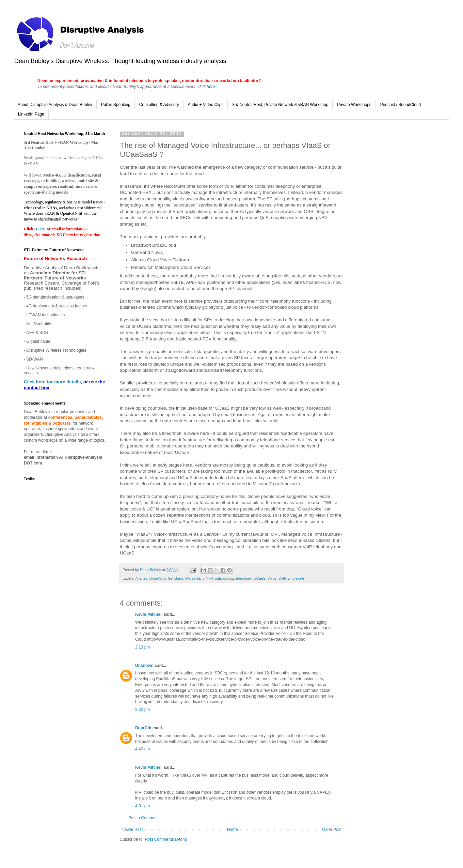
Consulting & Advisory (159, 105)
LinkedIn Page (31, 114)
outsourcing (224, 578)
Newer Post (132, 829)
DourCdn (144, 728)
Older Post (332, 829)
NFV (209, 578)
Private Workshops (354, 105)
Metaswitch (194, 578)
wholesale (296, 578)
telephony (244, 578)
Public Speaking (116, 105)
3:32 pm (142, 710)
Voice (272, 578)
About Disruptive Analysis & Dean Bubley (55, 105)
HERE (40, 229)
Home (233, 829)
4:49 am (142, 749)
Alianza (141, 578)
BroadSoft (158, 578)
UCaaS (260, 578)
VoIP (282, 578)
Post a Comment (143, 818)
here (211, 87)
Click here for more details (52, 382)
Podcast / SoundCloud (401, 105)
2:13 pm (142, 647)
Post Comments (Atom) (166, 839)
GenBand (176, 578)
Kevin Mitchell (149, 614)
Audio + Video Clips (206, 105)
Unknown (144, 666)
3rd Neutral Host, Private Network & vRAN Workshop (280, 105)
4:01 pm (142, 806)
